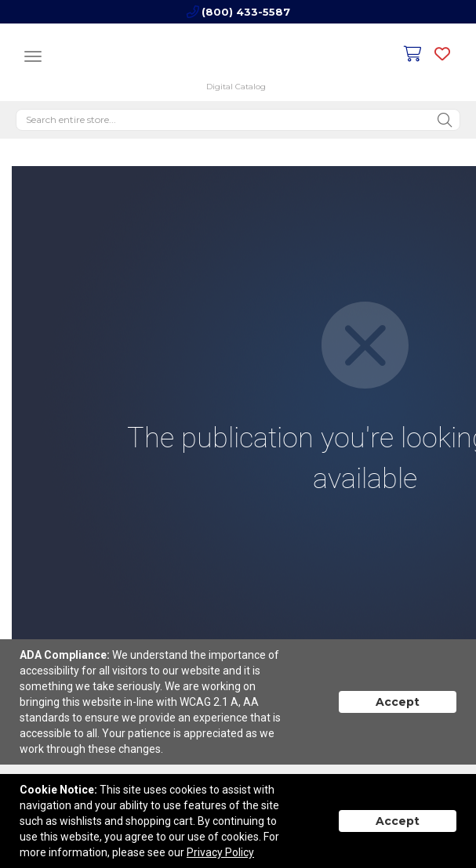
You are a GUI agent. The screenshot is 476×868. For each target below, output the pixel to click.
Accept (398, 702)
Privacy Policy (220, 852)
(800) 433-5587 (246, 12)
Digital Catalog (236, 87)
